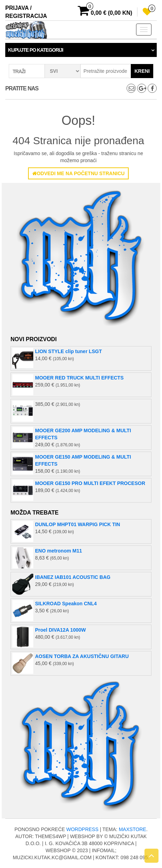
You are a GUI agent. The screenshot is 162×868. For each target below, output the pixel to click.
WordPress (82, 829)
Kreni (142, 71)
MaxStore (133, 829)
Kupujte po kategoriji (36, 50)
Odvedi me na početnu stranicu (79, 173)
